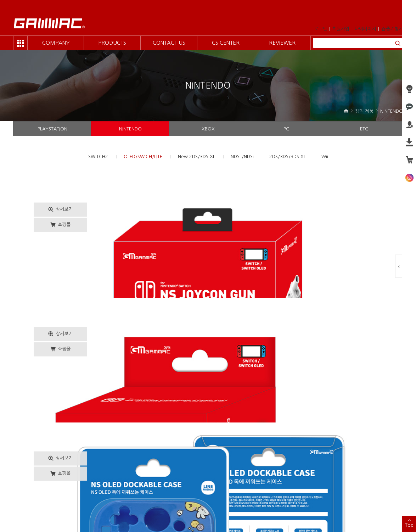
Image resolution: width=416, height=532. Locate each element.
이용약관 (44, 496)
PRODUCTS (112, 43)
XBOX (208, 129)
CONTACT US (169, 43)
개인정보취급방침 (75, 496)
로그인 (321, 29)
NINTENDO (392, 111)
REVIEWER (282, 43)
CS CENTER (226, 43)
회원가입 (341, 29)
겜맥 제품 (364, 111)
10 (262, 449)
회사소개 (22, 496)
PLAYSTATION (52, 129)
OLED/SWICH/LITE (143, 156)
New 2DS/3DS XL (196, 156)
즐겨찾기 (392, 29)
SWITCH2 (98, 156)
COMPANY (56, 43)
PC (286, 129)
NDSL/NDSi (242, 156)
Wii (325, 156)
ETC (364, 129)
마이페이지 (365, 29)
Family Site (375, 499)
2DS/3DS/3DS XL (288, 156)
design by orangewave (171, 518)
